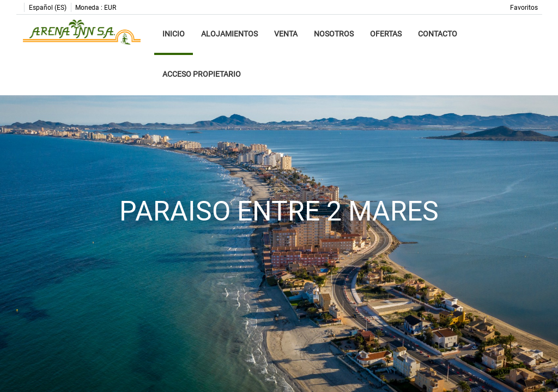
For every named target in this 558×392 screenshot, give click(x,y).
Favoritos (524, 8)
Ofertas (386, 34)
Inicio (174, 34)
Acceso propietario (202, 74)
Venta (286, 34)
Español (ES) (48, 8)
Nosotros (334, 34)
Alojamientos (229, 34)
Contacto (438, 34)
